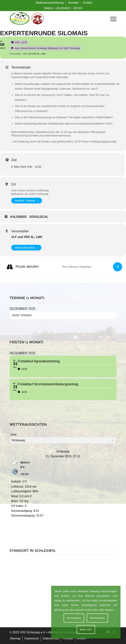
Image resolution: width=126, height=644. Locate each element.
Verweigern (74, 618)
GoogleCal (39, 217)
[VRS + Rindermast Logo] (52, 19)
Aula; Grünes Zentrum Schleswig (30, 190)
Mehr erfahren (26, 248)
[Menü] (111, 19)
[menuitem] (50, 3)
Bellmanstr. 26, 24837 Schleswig (30, 194)
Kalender (18, 217)
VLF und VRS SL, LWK (27, 237)
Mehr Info (86, 629)
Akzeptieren (97, 618)
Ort (13, 184)
